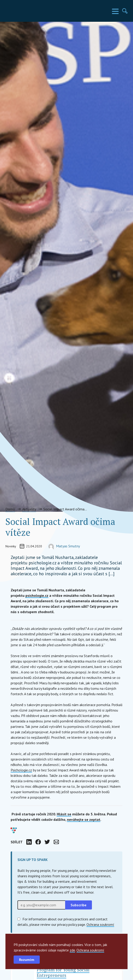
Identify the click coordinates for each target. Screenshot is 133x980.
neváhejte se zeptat (84, 819)
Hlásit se (64, 814)
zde (72, 950)
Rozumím (27, 960)
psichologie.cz (37, 595)
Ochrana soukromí (90, 950)
